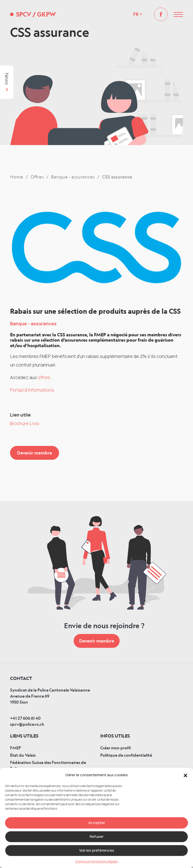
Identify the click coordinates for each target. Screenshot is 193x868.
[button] (185, 775)
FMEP (15, 748)
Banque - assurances (33, 324)
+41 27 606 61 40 (25, 718)
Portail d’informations (32, 390)
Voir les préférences (97, 850)
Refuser (97, 836)
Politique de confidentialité (126, 755)
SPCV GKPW (36, 14)
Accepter (97, 823)
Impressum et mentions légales (97, 861)
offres (44, 377)
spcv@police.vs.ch (27, 724)
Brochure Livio (25, 423)
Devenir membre (35, 453)
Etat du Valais (23, 755)
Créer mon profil (115, 748)
